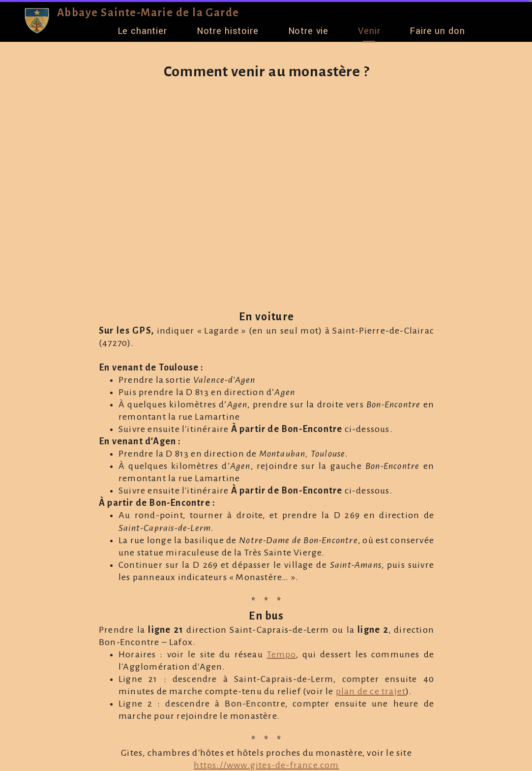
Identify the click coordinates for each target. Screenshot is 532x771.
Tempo (281, 654)
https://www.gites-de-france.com (266, 765)
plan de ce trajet (371, 691)
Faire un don (437, 31)
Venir (369, 31)
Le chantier (142, 31)
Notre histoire (228, 31)
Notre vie (309, 31)
